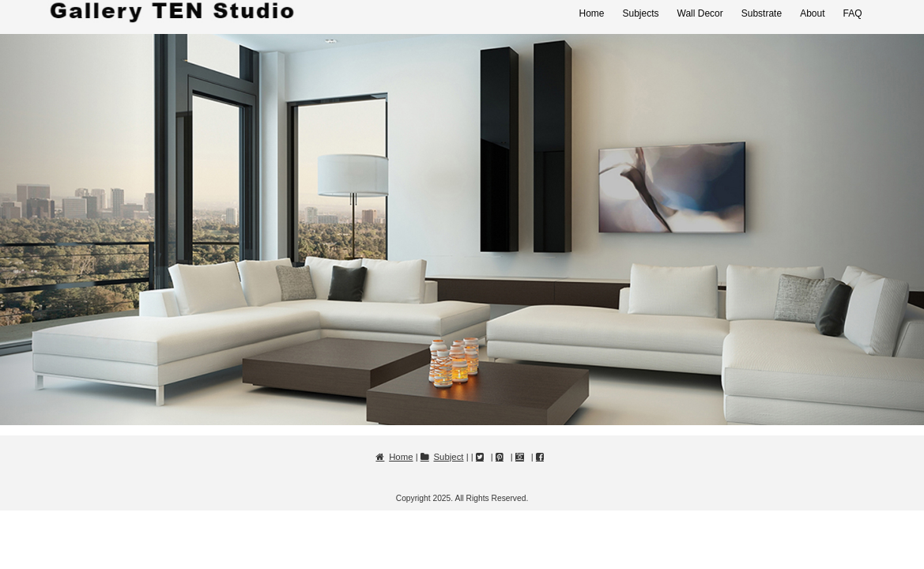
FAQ (852, 13)
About (812, 13)
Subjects (640, 13)
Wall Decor (700, 13)
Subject (449, 457)
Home (591, 13)
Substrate (762, 13)
